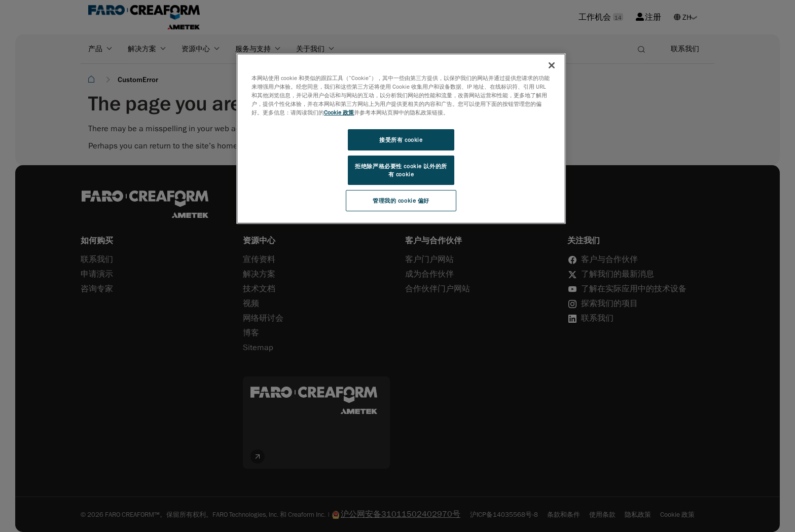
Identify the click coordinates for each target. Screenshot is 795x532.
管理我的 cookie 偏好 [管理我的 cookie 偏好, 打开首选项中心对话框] (401, 200)
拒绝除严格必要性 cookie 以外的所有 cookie (401, 170)
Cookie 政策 (339, 112)
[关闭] (552, 65)
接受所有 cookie (401, 140)
